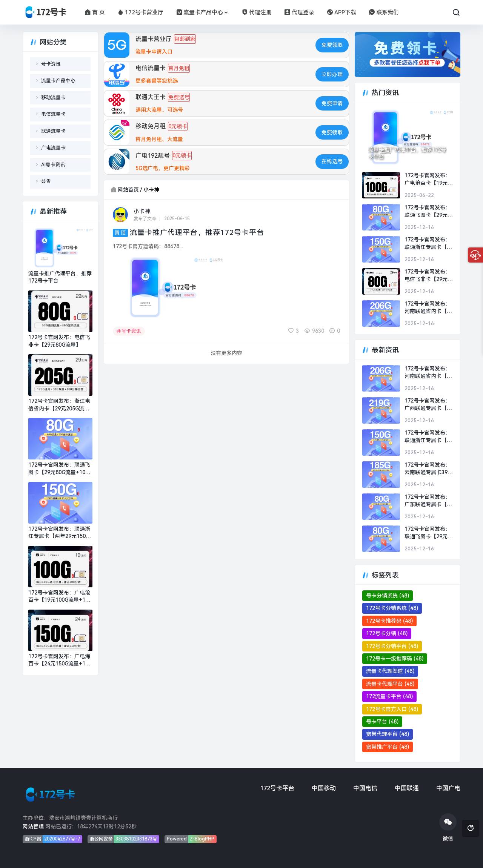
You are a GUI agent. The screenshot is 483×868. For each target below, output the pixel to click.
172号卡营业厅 (141, 12)
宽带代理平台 (388, 734)
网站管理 (33, 827)
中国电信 (365, 788)
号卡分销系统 (388, 596)
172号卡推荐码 (389, 621)
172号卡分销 (387, 633)
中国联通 (407, 788)
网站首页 (128, 190)
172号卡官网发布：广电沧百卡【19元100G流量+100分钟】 (60, 597)
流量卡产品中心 (200, 12)
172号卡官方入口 (392, 709)
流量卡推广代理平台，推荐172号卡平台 (197, 233)
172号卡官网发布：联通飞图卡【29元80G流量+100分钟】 (59, 469)
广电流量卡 (53, 148)
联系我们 (384, 12)
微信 (448, 827)
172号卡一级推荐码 (395, 659)
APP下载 (342, 12)
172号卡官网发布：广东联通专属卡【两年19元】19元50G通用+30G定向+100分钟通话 (429, 501)
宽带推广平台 (388, 747)
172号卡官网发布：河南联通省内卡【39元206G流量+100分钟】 (429, 308)
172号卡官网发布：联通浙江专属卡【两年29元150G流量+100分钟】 (59, 533)
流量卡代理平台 (390, 684)
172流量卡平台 (389, 696)
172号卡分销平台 (392, 646)
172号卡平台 (277, 788)
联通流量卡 (53, 131)
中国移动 (324, 788)
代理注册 (257, 12)
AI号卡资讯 (53, 165)
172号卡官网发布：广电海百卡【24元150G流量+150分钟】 (60, 661)
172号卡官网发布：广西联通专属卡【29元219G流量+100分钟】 (429, 405)
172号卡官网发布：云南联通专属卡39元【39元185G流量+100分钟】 (429, 469)
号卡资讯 (129, 331)
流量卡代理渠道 (390, 671)
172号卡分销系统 (392, 608)
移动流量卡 (53, 98)
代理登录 (299, 12)
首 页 (95, 12)
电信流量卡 (53, 114)
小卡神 (142, 211)
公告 (46, 181)
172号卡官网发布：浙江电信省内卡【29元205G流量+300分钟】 (59, 405)
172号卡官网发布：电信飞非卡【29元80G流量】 (59, 341)
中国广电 (448, 788)
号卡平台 (382, 722)
